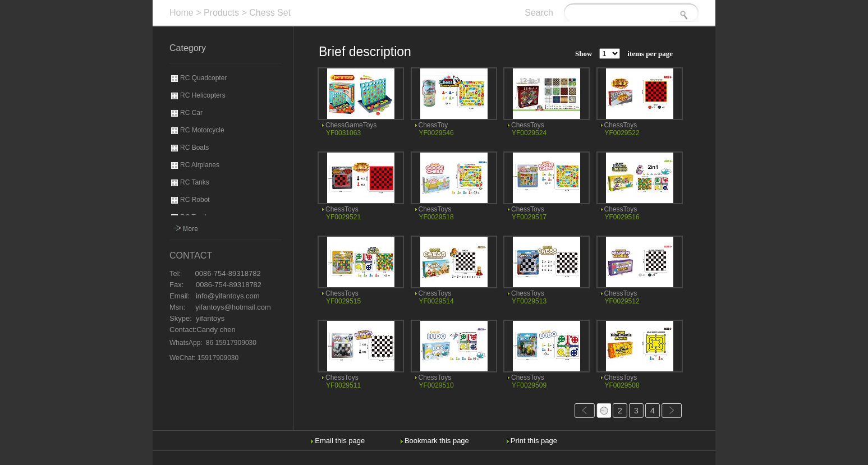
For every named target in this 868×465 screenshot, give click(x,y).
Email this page (340, 441)
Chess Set (270, 13)
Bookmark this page (437, 441)
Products (221, 13)
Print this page (534, 441)
